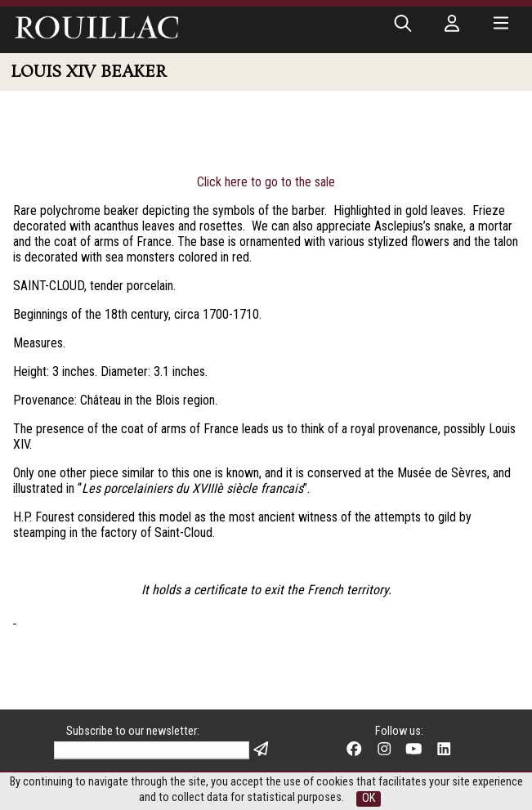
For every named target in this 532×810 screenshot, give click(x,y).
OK (369, 798)
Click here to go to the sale (266, 182)
